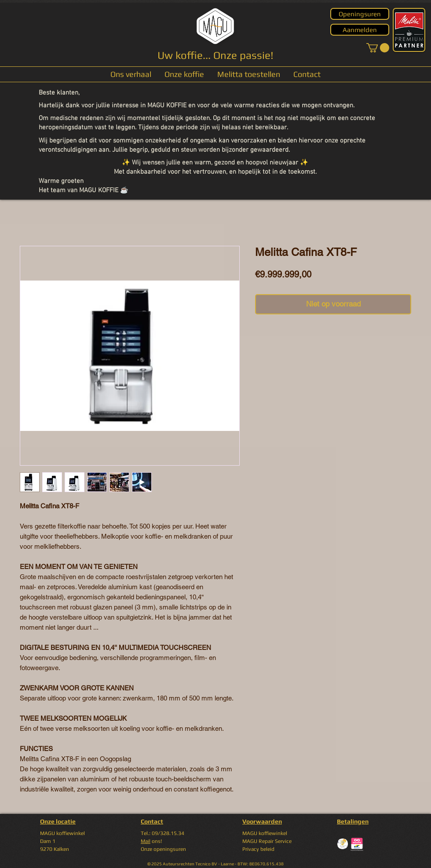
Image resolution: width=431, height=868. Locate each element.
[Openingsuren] (360, 14)
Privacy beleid (258, 849)
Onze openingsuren (163, 849)
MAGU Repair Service (267, 841)
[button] (378, 48)
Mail (146, 841)
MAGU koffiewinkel (265, 833)
